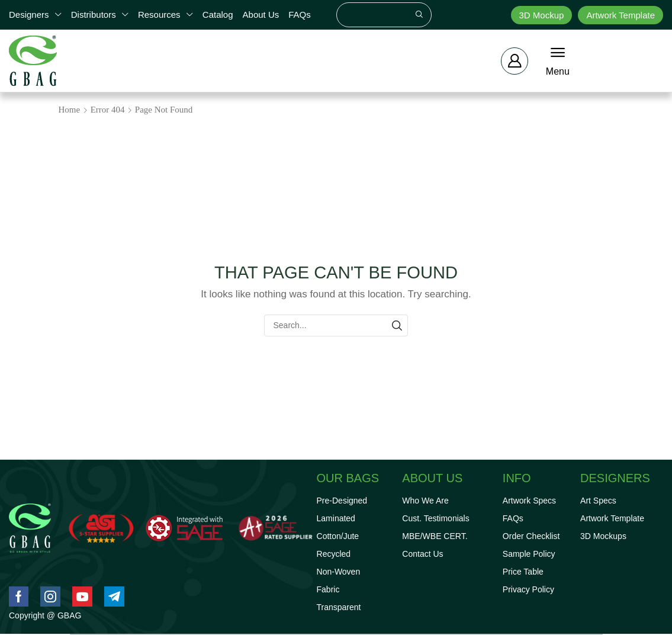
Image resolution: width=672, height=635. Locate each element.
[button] (515, 61)
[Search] (419, 15)
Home (70, 110)
